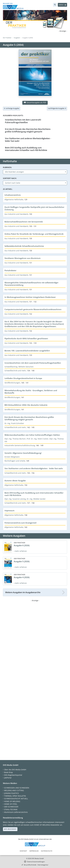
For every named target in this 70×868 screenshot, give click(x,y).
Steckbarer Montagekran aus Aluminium (22, 258)
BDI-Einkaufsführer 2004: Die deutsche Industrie (26, 405)
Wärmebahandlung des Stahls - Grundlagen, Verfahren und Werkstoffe (31, 392)
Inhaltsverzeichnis (13, 195)
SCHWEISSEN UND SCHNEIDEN (17, 788)
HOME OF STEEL (11, 804)
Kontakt (23, 851)
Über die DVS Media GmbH (15, 770)
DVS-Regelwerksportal (13, 775)
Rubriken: (7, 167)
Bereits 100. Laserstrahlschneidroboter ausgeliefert (27, 351)
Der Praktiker (7, 38)
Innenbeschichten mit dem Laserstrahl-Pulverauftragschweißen (23, 121)
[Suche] (55, 5)
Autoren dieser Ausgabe (15, 481)
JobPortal (8, 778)
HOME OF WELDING (12, 801)
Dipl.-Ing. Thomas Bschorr (15, 439)
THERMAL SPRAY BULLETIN (15, 796)
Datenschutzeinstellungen (36, 862)
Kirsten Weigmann (12, 457)
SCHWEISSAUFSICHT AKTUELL (16, 799)
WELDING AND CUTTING (14, 790)
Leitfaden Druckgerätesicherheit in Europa (23, 378)
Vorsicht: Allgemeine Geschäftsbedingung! (23, 453)
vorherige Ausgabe (12, 108)
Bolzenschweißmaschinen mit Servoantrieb (24, 222)
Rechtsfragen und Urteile (15, 461)
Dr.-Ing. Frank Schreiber (14, 423)
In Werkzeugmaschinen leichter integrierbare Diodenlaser (30, 297)
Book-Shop (8, 772)
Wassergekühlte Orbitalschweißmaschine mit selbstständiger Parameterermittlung (31, 284)
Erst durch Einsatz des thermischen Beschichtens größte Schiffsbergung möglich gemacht (28, 130)
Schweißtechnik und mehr (15, 371)
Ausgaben (17, 38)
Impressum (9, 510)
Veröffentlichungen (12, 383)
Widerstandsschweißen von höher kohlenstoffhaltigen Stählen (32, 435)
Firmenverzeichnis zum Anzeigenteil (20, 523)
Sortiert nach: (10, 178)
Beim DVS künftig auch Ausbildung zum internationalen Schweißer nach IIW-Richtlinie (26, 149)
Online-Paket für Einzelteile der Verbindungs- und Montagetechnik (34, 234)
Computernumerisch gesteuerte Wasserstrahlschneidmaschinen (33, 309)
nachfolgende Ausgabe (57, 108)
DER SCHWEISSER (11, 807)
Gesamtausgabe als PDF (35, 102)
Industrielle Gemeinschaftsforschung (20, 445)
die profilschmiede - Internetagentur (36, 865)
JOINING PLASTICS (11, 793)
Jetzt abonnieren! (10, 829)
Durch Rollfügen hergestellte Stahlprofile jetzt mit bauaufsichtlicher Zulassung (34, 208)
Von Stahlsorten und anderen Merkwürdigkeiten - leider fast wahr (28, 140)
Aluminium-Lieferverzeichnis (16, 812)
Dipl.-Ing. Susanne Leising (15, 499)
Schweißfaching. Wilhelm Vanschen (19, 367)
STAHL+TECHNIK (11, 809)
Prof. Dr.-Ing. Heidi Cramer (38, 439)
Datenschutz (47, 851)
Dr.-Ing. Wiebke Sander (36, 499)
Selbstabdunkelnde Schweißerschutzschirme (24, 246)
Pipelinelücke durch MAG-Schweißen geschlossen (26, 338)
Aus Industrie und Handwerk (16, 214)
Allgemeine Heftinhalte (14, 200)
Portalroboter (10, 270)
